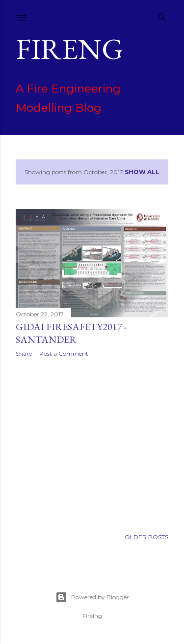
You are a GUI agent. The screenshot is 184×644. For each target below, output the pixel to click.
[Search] (162, 15)
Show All (142, 172)
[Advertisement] (92, 443)
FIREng (69, 49)
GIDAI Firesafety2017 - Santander (71, 333)
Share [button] (24, 353)
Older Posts (146, 537)
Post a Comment (64, 353)
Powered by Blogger (92, 597)
